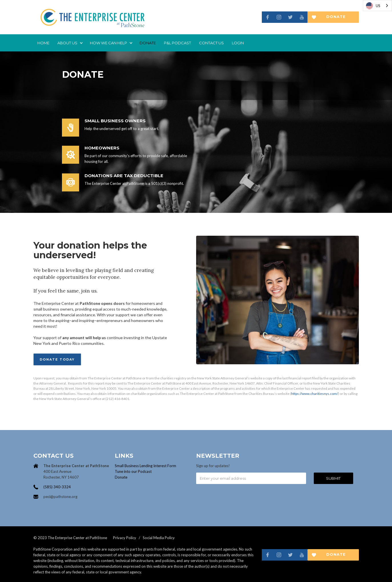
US (373, 6)
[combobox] (377, 6)
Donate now (336, 19)
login (238, 43)
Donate (121, 477)
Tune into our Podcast (133, 471)
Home (43, 43)
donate (148, 43)
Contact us (211, 43)
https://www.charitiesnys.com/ (315, 394)
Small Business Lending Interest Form (145, 466)
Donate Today (57, 359)
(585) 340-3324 (57, 487)
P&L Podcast (177, 43)
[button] (70, 43)
